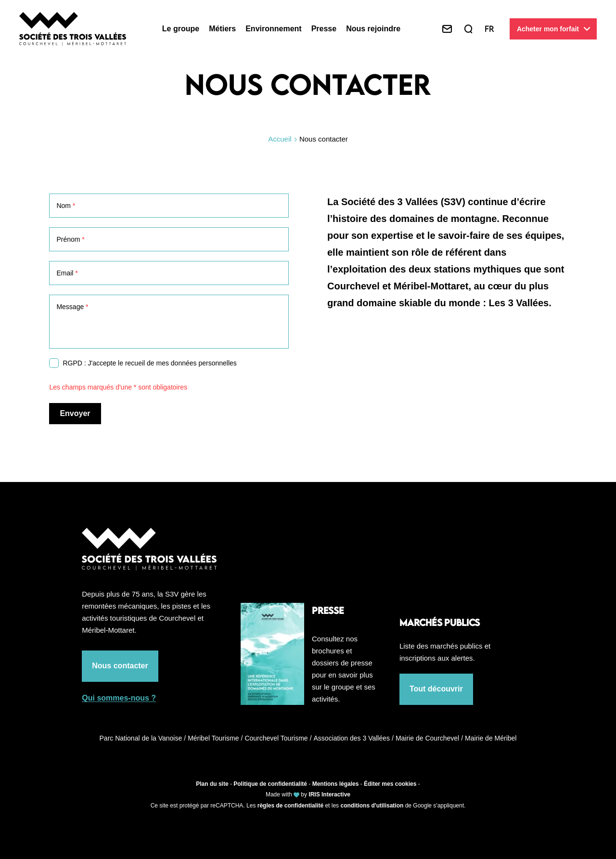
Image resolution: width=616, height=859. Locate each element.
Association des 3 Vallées (354, 738)
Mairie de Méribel (491, 738)
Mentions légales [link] (336, 784)
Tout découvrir (436, 689)
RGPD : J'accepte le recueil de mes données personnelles (149, 363)
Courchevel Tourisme (278, 738)
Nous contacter (120, 666)
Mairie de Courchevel (429, 738)
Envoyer (75, 413)
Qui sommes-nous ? (119, 698)
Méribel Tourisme (215, 738)
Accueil (280, 139)
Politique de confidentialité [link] (270, 784)
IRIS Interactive (329, 794)
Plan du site (212, 784)
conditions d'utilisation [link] (372, 806)
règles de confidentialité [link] (290, 806)
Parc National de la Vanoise (143, 738)
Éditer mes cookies (390, 784)
